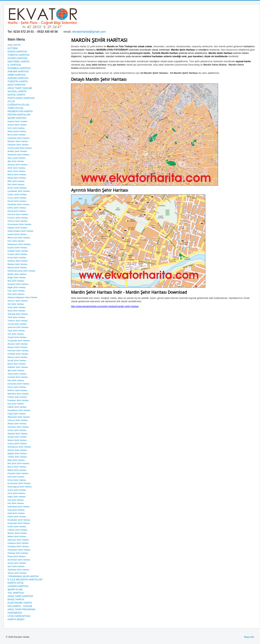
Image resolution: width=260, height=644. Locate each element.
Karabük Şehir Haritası (18, 377)
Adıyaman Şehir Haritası (19, 155)
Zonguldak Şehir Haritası (19, 341)
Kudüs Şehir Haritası (17, 526)
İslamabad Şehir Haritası (19, 507)
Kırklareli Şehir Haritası (18, 251)
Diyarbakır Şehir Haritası (19, 204)
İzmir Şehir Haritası (16, 128)
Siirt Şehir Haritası (16, 304)
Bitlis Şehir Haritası (16, 181)
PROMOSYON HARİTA (20, 111)
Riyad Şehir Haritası (17, 556)
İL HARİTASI (14, 65)
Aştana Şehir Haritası (17, 440)
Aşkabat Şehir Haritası (18, 434)
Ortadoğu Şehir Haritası (18, 546)
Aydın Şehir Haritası (17, 171)
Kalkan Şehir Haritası (17, 407)
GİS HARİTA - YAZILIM (20, 606)
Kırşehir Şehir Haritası (17, 254)
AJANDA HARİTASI (18, 586)
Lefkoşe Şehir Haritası (17, 530)
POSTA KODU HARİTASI (21, 98)
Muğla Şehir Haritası (17, 277)
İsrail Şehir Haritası (16, 510)
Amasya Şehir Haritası (18, 165)
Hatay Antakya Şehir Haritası (21, 231)
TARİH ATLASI (15, 108)
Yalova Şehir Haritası (17, 374)
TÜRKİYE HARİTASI (19, 55)
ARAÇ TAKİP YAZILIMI (20, 88)
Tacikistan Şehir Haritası (18, 570)
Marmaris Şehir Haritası (18, 394)
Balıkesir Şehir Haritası (18, 141)
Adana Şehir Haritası (17, 131)
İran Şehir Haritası (16, 503)
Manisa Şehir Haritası (17, 267)
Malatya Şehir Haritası (17, 264)
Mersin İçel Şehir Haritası (19, 238)
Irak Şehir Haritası (16, 500)
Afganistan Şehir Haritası (19, 417)
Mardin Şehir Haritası (17, 274)
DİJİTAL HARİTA (16, 95)
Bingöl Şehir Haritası (17, 178)
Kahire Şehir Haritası (17, 517)
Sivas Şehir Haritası (16, 311)
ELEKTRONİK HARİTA (20, 603)
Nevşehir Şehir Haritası (18, 284)
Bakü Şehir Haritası (16, 460)
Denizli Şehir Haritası (17, 201)
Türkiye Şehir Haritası (17, 457)
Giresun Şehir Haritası (17, 221)
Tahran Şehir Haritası (17, 573)
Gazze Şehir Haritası (17, 490)
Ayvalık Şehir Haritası (17, 437)
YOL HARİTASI (16, 593)
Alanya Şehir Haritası (17, 424)
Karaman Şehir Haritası (18, 351)
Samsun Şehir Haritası (18, 301)
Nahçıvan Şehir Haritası (18, 540)
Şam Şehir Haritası (16, 566)
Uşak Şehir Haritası (16, 331)
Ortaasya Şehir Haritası (18, 543)
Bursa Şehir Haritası (17, 135)
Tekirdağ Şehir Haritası (18, 314)
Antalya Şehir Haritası (17, 151)
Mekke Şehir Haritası (17, 536)
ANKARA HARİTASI (18, 71)
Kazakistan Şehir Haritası (19, 520)
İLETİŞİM (13, 48)
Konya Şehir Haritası (17, 258)
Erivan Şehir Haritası (17, 480)
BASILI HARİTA (16, 599)
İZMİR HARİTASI (17, 75)
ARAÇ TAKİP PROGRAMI (21, 609)
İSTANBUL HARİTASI (19, 68)
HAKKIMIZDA (15, 613)
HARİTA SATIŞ (15, 583)
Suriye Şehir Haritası (17, 563)
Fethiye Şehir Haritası (17, 397)
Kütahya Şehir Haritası (18, 261)
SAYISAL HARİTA (17, 91)
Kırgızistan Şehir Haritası (19, 523)
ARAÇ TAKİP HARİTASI (20, 596)
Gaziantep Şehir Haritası (19, 138)
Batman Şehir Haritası (17, 357)
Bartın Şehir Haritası (17, 364)
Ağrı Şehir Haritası (16, 161)
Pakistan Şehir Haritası (18, 553)
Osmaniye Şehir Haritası (19, 384)
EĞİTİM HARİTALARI (19, 115)
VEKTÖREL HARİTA (19, 62)
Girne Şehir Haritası (16, 493)
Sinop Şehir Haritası (17, 307)
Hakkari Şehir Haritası (17, 228)
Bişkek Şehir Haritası (17, 470)
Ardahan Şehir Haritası (18, 367)
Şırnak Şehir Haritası (17, 360)
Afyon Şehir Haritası (17, 158)
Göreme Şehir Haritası (18, 420)
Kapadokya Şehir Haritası (19, 410)
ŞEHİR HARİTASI (17, 118)
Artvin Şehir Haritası (17, 168)
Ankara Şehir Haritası (17, 125)
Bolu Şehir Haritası (16, 184)
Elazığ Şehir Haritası (17, 211)
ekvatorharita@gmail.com (89, 32)
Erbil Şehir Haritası (16, 477)
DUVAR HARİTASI (17, 58)
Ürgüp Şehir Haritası (17, 414)
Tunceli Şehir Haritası (17, 324)
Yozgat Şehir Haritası (17, 337)
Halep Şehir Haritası (17, 497)
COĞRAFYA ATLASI (18, 105)
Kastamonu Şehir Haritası (19, 244)
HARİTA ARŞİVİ (16, 619)
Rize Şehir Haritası (16, 294)
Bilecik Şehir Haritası (17, 175)
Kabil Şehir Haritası (16, 513)
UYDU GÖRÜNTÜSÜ (19, 616)
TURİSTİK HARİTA (18, 81)
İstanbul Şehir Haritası (17, 121)
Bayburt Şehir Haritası (17, 347)
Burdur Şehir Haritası (17, 188)
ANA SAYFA (14, 45)
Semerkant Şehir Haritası (19, 560)
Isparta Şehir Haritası (17, 234)
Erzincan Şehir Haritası (18, 214)
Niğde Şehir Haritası (17, 287)
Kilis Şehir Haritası (16, 380)
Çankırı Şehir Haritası (17, 194)
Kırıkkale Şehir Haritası (18, 354)
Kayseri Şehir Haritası (17, 248)
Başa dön (249, 637)
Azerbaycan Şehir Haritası (19, 447)
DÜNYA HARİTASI (17, 52)
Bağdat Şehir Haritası (17, 453)
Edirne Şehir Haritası (17, 208)
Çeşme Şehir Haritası (17, 443)
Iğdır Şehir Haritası (16, 370)
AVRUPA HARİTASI (18, 78)
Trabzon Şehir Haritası (18, 321)
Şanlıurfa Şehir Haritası (18, 327)
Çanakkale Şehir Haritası (19, 191)
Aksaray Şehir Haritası (18, 344)
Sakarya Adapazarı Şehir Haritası (23, 297)
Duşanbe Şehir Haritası (18, 473)
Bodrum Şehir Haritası (17, 390)
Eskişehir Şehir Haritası (18, 145)
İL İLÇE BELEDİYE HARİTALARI (25, 580)
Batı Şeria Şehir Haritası (18, 463)
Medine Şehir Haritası (17, 533)
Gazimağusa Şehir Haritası (20, 487)
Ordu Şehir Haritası (16, 291)
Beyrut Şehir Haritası (17, 467)
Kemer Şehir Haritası (17, 430)
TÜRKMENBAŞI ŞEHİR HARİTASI (23, 576)
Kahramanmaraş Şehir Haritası (21, 271)
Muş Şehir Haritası (16, 281)
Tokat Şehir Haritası (16, 317)
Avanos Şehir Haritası (17, 450)
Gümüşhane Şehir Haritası (20, 224)
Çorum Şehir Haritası (17, 198)
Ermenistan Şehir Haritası (19, 483)
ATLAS (11, 101)
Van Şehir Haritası (16, 334)
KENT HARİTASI (16, 85)
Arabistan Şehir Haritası (18, 427)
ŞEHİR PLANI (15, 589)
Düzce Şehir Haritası (17, 387)
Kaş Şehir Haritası (16, 404)
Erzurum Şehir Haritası (18, 218)
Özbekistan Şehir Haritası (19, 550)
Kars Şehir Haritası (16, 241)
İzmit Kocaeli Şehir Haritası (20, 148)
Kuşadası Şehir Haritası (18, 400)
